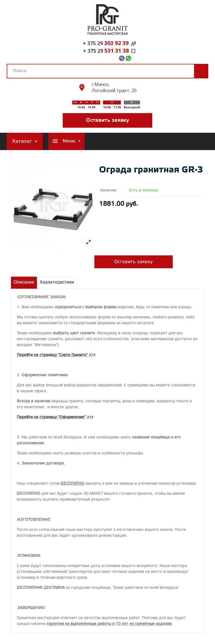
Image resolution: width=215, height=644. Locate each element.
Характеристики (57, 282)
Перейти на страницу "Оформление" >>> (55, 417)
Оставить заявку (107, 120)
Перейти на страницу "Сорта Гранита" (52, 355)
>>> (92, 355)
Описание (24, 282)
